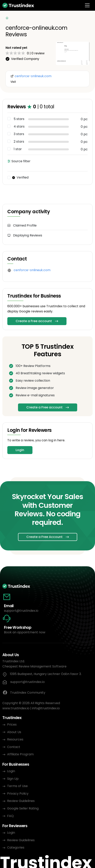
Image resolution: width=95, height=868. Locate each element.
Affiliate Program (20, 754)
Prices (12, 724)
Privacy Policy (18, 794)
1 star (18, 149)
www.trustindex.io (16, 708)
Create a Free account (34, 321)
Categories (16, 847)
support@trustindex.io (21, 611)
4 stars (19, 127)
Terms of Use (17, 786)
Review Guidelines (21, 801)
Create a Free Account (44, 537)
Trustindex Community (24, 693)
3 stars (19, 134)
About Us (14, 732)
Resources (15, 739)
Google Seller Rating (23, 808)
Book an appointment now (25, 632)
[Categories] (47, 18)
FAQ (10, 816)
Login (20, 450)
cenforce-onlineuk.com (32, 270)
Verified (20, 178)
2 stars (19, 142)
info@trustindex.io (46, 708)
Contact (14, 747)
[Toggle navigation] (87, 5)
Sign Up (13, 779)
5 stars (19, 119)
